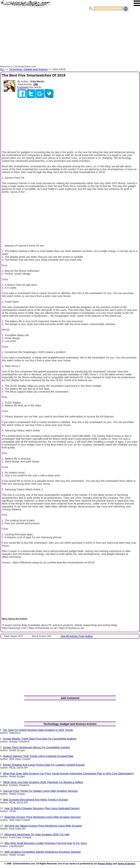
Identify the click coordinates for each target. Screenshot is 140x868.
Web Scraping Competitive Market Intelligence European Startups (43, 852)
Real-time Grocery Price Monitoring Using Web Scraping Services (43, 817)
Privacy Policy (105, 864)
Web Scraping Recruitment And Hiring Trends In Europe (35, 800)
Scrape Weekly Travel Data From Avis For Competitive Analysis (40, 739)
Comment (23, 87)
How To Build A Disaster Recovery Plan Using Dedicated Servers (42, 808)
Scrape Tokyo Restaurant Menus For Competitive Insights (36, 747)
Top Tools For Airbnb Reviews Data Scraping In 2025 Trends (38, 730)
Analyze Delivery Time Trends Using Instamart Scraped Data (38, 756)
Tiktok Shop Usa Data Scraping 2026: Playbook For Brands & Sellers (43, 782)
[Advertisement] (70, 39)
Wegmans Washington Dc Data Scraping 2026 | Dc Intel (37, 834)
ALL (2, 69)
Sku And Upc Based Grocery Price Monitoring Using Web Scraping (43, 826)
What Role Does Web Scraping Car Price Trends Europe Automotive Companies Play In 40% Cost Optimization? (68, 773)
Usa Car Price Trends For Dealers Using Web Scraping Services (40, 791)
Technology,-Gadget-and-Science (28, 69)
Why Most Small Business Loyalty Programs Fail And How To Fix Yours (46, 843)
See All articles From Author (77, 636)
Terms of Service (126, 864)
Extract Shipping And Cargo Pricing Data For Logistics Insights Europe (44, 765)
